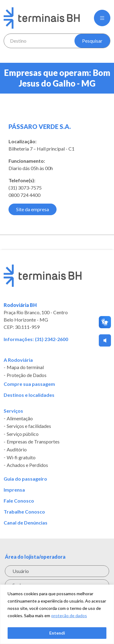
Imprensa (14, 490)
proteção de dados (69, 616)
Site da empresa (33, 209)
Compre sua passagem (29, 384)
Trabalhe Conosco (24, 512)
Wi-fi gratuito (21, 457)
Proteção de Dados (27, 375)
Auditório (17, 450)
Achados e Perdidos (27, 465)
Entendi (57, 633)
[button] (102, 18)
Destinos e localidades (29, 395)
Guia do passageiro (25, 479)
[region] (57, 614)
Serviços (13, 411)
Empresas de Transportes (33, 442)
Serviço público (23, 434)
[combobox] (39, 41)
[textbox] (39, 41)
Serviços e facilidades (29, 426)
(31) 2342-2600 (52, 339)
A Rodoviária (18, 360)
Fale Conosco (19, 501)
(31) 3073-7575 (25, 188)
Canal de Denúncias (26, 523)
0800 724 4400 (24, 195)
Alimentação (20, 418)
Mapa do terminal (25, 368)
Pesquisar (92, 41)
